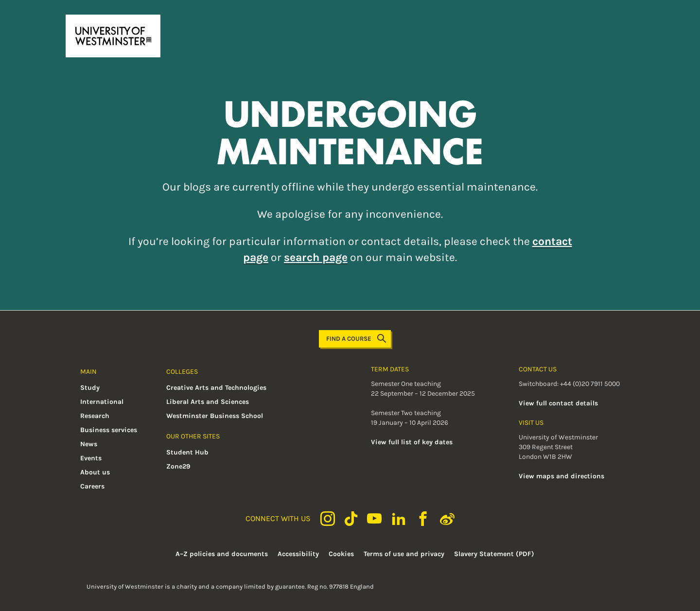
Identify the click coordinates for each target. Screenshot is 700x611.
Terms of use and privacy (404, 554)
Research (95, 416)
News (89, 444)
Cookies (341, 554)
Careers (92, 486)
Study (90, 388)
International (102, 402)
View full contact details (558, 403)
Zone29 (178, 466)
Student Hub (187, 452)
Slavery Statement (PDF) (494, 554)
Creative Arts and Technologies (216, 388)
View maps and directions (561, 476)
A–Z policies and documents (222, 554)
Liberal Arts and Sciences (208, 402)
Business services (109, 430)
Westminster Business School (215, 416)
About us (95, 472)
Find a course (356, 339)
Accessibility (298, 554)
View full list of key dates (412, 442)
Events (91, 458)
